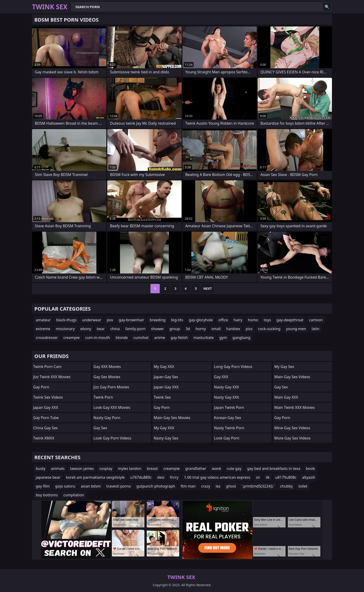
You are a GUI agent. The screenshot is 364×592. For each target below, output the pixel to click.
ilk (268, 477)
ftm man (188, 486)
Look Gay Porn (227, 438)
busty (41, 468)
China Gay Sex (45, 428)
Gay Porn (41, 387)
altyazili (309, 477)
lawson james (82, 468)
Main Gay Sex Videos (292, 377)
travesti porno (119, 486)
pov (110, 320)
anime (160, 338)
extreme (43, 329)
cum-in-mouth (98, 338)
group (175, 329)
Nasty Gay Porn (107, 418)
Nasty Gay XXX (227, 387)
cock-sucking (269, 329)
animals (58, 468)
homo (253, 320)
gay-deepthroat (290, 320)
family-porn (135, 329)
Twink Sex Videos (48, 397)
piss (249, 329)
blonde (122, 338)
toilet (303, 486)
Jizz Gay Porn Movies (111, 387)
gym (223, 338)
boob (310, 468)
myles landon (130, 468)
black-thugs (66, 320)
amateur (43, 320)
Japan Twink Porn (229, 407)
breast (153, 468)
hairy (238, 320)
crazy (206, 486)
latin (316, 329)
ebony (86, 329)
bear (101, 329)
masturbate (204, 338)
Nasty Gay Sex (166, 438)
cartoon (316, 320)
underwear (92, 320)
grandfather (196, 468)
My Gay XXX (164, 367)
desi (161, 477)
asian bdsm (91, 486)
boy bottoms (47, 495)
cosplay (106, 468)
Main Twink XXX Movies (294, 407)
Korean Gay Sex (228, 418)
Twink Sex (162, 397)
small (216, 329)
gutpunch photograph (156, 486)
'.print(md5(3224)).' (258, 486)
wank (217, 468)
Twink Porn (103, 397)
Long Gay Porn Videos (233, 367)
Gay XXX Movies (107, 367)
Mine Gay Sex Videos (292, 428)
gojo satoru (65, 486)
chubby (286, 486)
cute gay (234, 468)
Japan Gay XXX (46, 407)
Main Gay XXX (286, 397)
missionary (65, 329)
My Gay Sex (284, 367)
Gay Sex (100, 428)
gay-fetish (179, 338)
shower (158, 329)
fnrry (174, 477)
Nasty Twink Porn (229, 428)
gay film (43, 486)
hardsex (233, 329)
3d (188, 329)
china (115, 329)
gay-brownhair (131, 320)
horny (201, 329)
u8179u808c (286, 477)
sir (258, 477)
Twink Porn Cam (47, 367)
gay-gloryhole (201, 320)
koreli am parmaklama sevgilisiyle (95, 477)
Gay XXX (221, 377)
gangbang (242, 338)
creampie (71, 338)
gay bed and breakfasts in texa (274, 468)
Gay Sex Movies (107, 377)
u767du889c (141, 477)
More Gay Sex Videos (292, 438)
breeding (158, 320)
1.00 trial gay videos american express (217, 477)
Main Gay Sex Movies (172, 418)
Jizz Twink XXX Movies (52, 377)
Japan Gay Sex (166, 377)
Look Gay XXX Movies (112, 407)
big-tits (177, 320)
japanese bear (48, 477)
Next (208, 288)
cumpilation (74, 495)
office (223, 320)
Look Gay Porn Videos (112, 438)
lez (218, 486)
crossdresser (47, 338)
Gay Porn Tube (46, 418)
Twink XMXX (44, 438)
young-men (296, 329)
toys (267, 320)
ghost (231, 486)
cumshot (141, 338)
